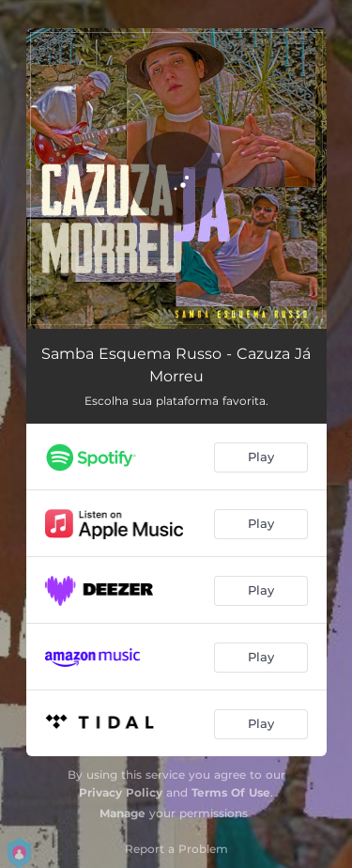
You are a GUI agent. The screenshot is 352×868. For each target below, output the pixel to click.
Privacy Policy (121, 792)
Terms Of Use (231, 792)
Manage (122, 813)
